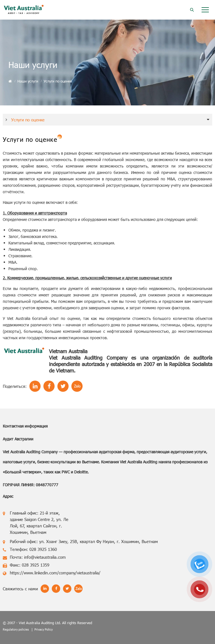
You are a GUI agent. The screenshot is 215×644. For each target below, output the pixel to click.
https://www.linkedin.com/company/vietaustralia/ (55, 573)
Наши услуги (28, 81)
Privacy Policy (44, 629)
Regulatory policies (16, 629)
